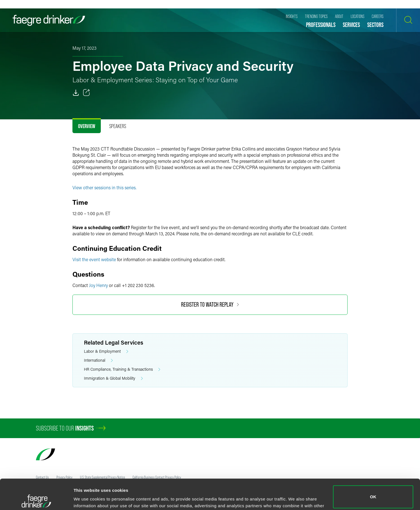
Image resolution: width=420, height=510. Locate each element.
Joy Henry (98, 285)
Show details (87, 498)
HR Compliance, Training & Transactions (122, 369)
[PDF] (76, 93)
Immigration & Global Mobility (113, 378)
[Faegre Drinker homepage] (49, 20)
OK (373, 467)
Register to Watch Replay (210, 305)
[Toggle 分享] (86, 93)
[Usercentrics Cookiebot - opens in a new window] (36, 499)
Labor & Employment (106, 351)
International (98, 360)
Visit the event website (94, 259)
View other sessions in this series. (104, 187)
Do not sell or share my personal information (373, 492)
